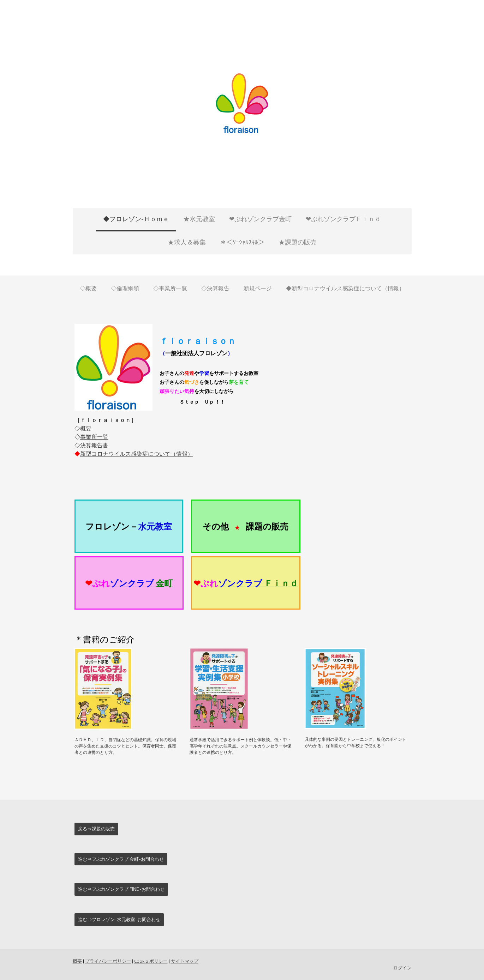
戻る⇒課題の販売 (96, 829)
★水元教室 (199, 219)
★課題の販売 (298, 242)
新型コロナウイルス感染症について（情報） (137, 453)
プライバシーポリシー (108, 961)
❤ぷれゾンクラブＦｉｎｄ (343, 219)
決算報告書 (94, 445)
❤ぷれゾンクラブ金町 (260, 219)
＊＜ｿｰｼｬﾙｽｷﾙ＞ (242, 242)
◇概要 (88, 288)
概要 (86, 428)
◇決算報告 (215, 288)
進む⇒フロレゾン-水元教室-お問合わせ (119, 919)
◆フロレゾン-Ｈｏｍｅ (136, 219)
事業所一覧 (94, 437)
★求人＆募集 (187, 242)
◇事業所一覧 (170, 288)
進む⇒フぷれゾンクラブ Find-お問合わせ (121, 889)
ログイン (402, 968)
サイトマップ (185, 961)
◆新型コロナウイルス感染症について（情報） (345, 288)
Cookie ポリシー (151, 961)
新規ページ (258, 288)
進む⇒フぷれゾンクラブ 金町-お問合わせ (121, 859)
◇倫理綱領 (125, 288)
